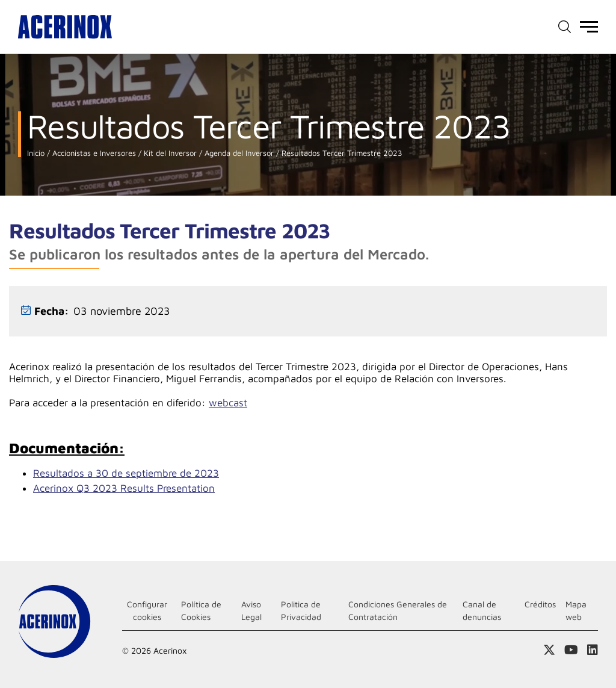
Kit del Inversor (169, 153)
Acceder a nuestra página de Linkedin (593, 650)
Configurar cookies (147, 610)
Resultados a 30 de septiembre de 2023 (126, 473)
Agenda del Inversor (238, 153)
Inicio (36, 153)
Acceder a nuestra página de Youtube (571, 650)
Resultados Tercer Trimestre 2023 (341, 153)
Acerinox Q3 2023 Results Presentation (124, 488)
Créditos (540, 604)
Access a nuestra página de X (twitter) (549, 650)
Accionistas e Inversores (93, 153)
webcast (228, 403)
